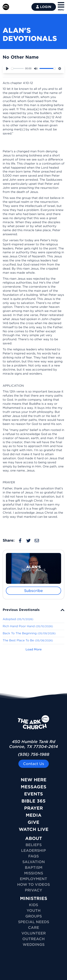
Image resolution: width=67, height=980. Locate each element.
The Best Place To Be (28, 640)
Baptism (34, 868)
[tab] (33, 610)
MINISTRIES (34, 898)
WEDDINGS (34, 945)
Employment (33, 879)
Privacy (33, 890)
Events (33, 794)
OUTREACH (33, 939)
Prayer (33, 808)
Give (33, 822)
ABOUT (34, 838)
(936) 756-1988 (34, 754)
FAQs (33, 856)
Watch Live (34, 829)
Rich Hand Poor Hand (28, 626)
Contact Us (34, 764)
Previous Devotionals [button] (21, 610)
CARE (34, 928)
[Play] (7, 69)
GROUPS (34, 916)
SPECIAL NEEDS (34, 922)
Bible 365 (33, 801)
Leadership (33, 851)
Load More (34, 649)
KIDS (33, 905)
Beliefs (34, 845)
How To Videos (33, 885)
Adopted (18, 619)
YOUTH (34, 911)
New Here (34, 780)
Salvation (34, 862)
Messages (33, 787)
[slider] (17, 68)
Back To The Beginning (29, 633)
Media (34, 815)
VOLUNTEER (34, 933)
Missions (34, 873)
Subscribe (33, 591)
